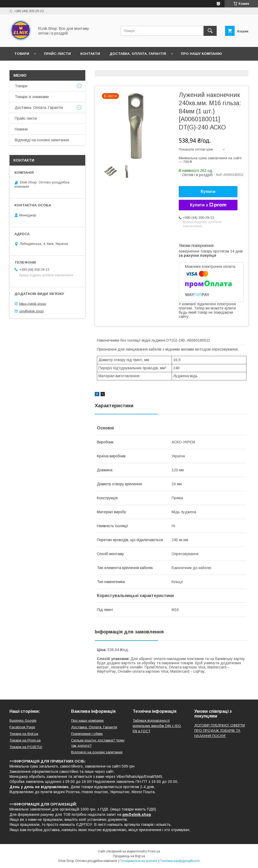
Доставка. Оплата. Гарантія (138, 54)
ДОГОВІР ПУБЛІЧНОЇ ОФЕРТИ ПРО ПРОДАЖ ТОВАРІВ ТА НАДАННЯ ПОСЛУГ (220, 731)
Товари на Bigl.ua (24, 734)
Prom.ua (154, 851)
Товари (22, 54)
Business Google (23, 721)
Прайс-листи (57, 54)
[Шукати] (210, 31)
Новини (22, 67)
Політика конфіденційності (180, 861)
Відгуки (47, 67)
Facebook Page (22, 727)
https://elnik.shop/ (33, 304)
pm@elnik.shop (32, 311)
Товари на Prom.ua (25, 740)
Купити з (208, 205)
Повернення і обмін (87, 734)
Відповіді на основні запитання (98, 67)
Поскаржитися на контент (138, 861)
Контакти (90, 54)
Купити (208, 191)
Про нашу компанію (201, 54)
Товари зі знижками (32, 97)
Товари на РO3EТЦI (26, 747)
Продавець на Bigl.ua (129, 856)
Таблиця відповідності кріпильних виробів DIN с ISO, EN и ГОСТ (157, 726)
